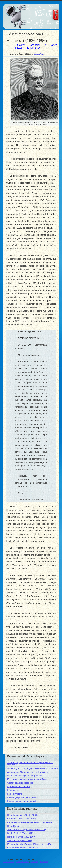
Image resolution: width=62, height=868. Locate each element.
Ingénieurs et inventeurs (19, 786)
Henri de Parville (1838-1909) (21, 837)
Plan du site (9, 861)
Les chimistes (14, 790)
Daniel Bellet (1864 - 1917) (20, 833)
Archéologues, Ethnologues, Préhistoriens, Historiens (33, 768)
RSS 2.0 (44, 861)
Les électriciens (15, 794)
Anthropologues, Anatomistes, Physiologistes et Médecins (30, 764)
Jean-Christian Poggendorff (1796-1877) (26, 829)
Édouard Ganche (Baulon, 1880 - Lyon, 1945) (29, 844)
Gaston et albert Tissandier (20, 783)
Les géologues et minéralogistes (23, 801)
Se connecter (22, 861)
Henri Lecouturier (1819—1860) (22, 815)
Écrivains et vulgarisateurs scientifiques (28, 779)
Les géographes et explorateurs (22, 797)
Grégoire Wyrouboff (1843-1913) (23, 848)
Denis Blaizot (39, 54)
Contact (34, 861)
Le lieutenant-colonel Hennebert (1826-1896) (30, 822)
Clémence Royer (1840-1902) (21, 819)
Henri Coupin (14, 826)
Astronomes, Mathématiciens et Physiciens (28, 772)
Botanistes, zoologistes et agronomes (25, 776)
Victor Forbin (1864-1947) (20, 840)
